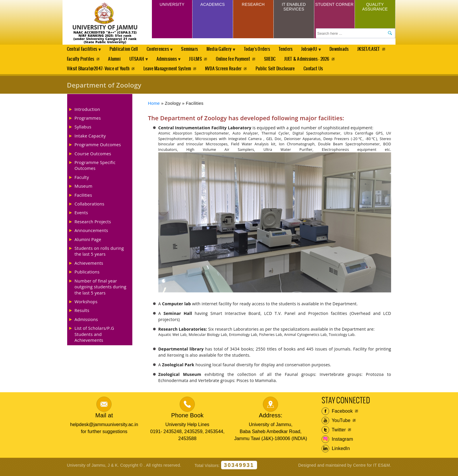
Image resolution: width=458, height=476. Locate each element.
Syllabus (83, 130)
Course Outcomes (93, 156)
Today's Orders (265, 50)
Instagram (337, 442)
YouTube (336, 424)
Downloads (351, 50)
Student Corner (334, 8)
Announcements (91, 233)
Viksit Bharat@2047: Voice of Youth (98, 71)
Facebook (337, 414)
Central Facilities (83, 51)
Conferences (162, 51)
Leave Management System (168, 71)
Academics (212, 5)
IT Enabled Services (294, 8)
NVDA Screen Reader (224, 71)
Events (81, 216)
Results (82, 313)
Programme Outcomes (98, 148)
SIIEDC (314, 61)
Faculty (82, 180)
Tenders (294, 50)
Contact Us (315, 71)
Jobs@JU (320, 51)
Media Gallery (226, 51)
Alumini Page (88, 242)
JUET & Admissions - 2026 (352, 61)
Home (154, 106)
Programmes (88, 121)
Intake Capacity (90, 139)
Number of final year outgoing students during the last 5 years (100, 290)
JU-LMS (238, 61)
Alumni (152, 61)
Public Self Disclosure (277, 71)
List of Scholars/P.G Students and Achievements (94, 337)
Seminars (195, 50)
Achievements (89, 266)
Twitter (334, 433)
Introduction (87, 112)
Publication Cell (126, 50)
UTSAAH (176, 62)
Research (253, 5)
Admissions (208, 62)
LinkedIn (336, 452)
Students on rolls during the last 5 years (99, 254)
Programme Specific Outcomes (95, 168)
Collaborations (89, 207)
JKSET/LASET (78, 61)
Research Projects (93, 225)
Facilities (83, 198)
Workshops (86, 305)
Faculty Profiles (118, 61)
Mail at (104, 419)
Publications (87, 275)
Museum (83, 189)
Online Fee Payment (276, 61)
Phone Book (187, 419)
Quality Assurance (375, 8)
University (172, 5)
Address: (271, 419)
